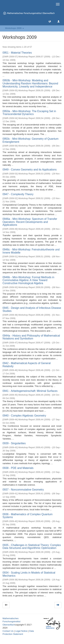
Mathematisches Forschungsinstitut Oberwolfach (11, 622)
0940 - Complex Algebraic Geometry (24, 416)
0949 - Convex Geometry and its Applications (30, 170)
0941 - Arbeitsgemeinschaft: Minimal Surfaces (30, 391)
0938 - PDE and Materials (18, 468)
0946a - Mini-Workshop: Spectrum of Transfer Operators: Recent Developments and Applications (30, 222)
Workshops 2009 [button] (14, 28)
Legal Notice (21, 631)
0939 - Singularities (14, 443)
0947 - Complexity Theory (18, 194)
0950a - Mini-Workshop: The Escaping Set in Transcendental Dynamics (29, 113)
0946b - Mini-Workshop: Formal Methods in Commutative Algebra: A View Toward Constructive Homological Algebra (28, 280)
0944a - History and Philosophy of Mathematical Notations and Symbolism (31, 337)
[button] (50, 21)
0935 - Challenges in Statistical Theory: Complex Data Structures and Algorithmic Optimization (32, 547)
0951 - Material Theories (17, 53)
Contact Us (8, 631)
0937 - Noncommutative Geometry (23, 490)
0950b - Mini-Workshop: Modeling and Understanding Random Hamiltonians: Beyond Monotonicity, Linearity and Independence (30, 83)
